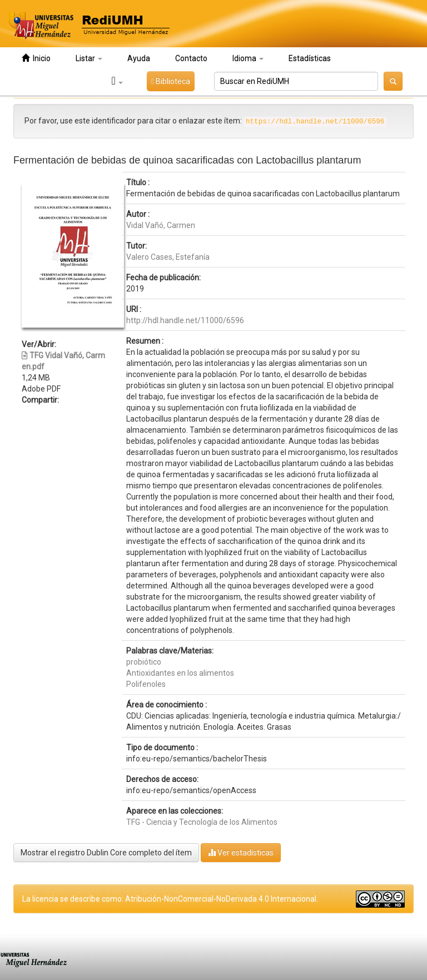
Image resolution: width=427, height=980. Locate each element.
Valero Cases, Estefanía (168, 257)
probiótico (144, 662)
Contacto (191, 58)
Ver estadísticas (241, 852)
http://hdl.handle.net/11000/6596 (185, 320)
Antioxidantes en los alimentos (180, 673)
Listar (89, 58)
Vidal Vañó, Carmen (161, 225)
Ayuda (139, 58)
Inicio (36, 58)
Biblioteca (171, 81)
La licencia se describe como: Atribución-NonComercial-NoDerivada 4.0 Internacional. (170, 899)
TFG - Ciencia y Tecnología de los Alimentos (202, 822)
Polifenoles (146, 684)
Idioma (248, 58)
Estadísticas (310, 58)
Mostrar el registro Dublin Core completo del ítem (106, 853)
